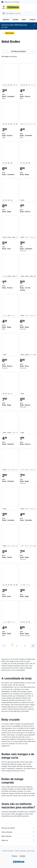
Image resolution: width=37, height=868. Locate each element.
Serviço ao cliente (18, 828)
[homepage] (13, 7)
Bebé (24, 20)
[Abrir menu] (4, 7)
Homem (16, 20)
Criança (32, 20)
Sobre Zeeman (18, 832)
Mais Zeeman (18, 836)
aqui (20, 814)
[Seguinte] (33, 646)
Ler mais (4, 27)
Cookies (22, 856)
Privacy (14, 856)
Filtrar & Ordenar (19, 51)
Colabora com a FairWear (12, 2)
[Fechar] (34, 25)
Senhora (6, 20)
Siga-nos (18, 840)
